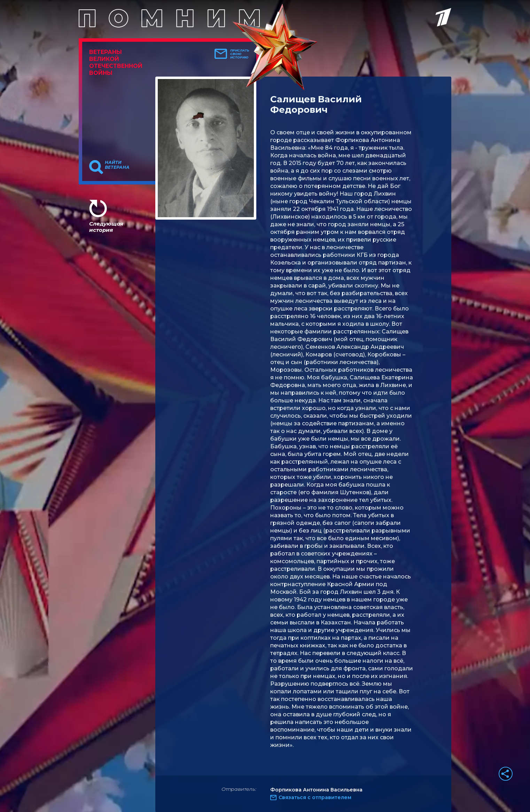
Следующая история (106, 227)
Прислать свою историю (240, 54)
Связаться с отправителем (315, 797)
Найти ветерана (117, 165)
